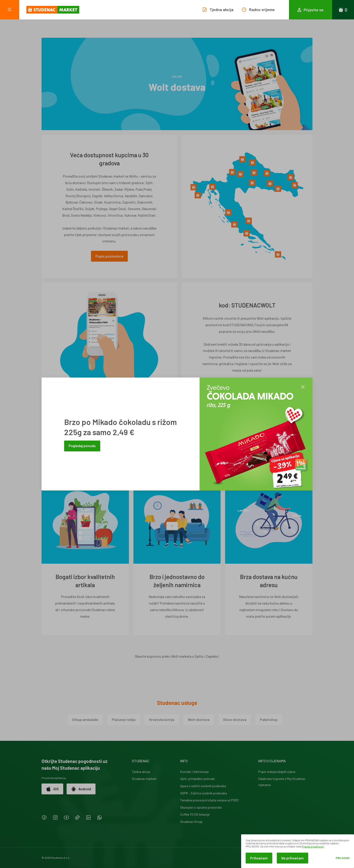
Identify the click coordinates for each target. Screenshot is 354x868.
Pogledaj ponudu (82, 446)
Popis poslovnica (109, 256)
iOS (52, 789)
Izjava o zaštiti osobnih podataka (203, 786)
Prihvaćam (259, 858)
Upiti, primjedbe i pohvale (197, 779)
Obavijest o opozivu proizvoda (201, 807)
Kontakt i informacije (194, 772)
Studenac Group (191, 822)
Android (81, 789)
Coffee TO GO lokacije (195, 814)
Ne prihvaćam (292, 858)
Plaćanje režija (124, 719)
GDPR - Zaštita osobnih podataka (204, 793)
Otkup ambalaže (85, 719)
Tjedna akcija (141, 772)
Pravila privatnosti (313, 846)
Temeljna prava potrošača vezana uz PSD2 (209, 800)
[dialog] (298, 851)
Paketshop (269, 719)
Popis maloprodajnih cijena (277, 772)
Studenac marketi (144, 779)
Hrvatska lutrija (162, 719)
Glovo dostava (235, 719)
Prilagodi (343, 858)
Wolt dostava (199, 719)
